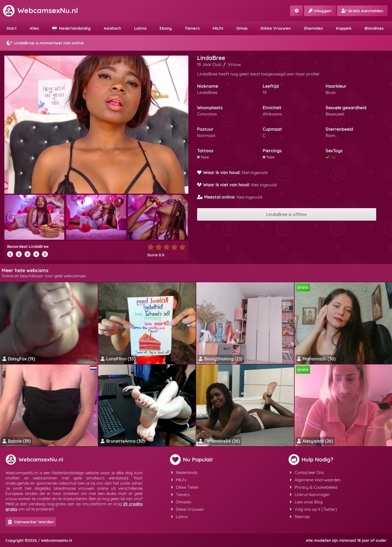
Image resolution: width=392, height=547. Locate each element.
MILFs (218, 28)
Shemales (313, 28)
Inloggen (320, 11)
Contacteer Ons (307, 472)
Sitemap (300, 517)
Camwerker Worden (31, 522)
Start (12, 28)
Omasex (181, 502)
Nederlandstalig (71, 28)
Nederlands (184, 472)
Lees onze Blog (306, 502)
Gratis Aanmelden (362, 11)
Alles (34, 28)
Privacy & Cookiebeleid (313, 487)
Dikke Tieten (185, 487)
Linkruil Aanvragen (310, 495)
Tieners (192, 28)
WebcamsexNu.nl (40, 10)
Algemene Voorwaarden (315, 480)
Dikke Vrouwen (276, 28)
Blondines (374, 28)
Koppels (344, 28)
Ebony (166, 28)
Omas (242, 28)
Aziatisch (112, 28)
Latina (140, 28)
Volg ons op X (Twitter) (313, 509)
